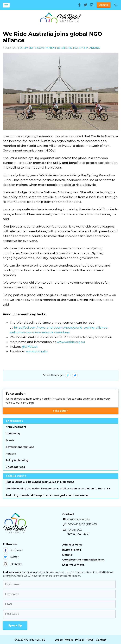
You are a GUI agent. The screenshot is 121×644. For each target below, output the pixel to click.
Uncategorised (15, 467)
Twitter (11, 557)
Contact (101, 639)
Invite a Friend (72, 550)
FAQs (90, 639)
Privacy (80, 639)
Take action (60, 411)
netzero (11, 454)
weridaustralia (37, 351)
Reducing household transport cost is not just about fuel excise (47, 495)
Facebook (12, 550)
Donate (104, 5)
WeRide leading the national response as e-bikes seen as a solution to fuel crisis (58, 489)
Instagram (13, 564)
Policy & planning (87, 48)
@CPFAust (30, 347)
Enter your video (73, 565)
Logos (59, 639)
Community (28, 48)
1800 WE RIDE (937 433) (82, 524)
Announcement (16, 427)
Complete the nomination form (83, 560)
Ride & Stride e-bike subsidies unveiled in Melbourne (40, 482)
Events (10, 440)
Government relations (55, 48)
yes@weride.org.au (78, 519)
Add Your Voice (72, 545)
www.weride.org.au (71, 342)
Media (69, 639)
